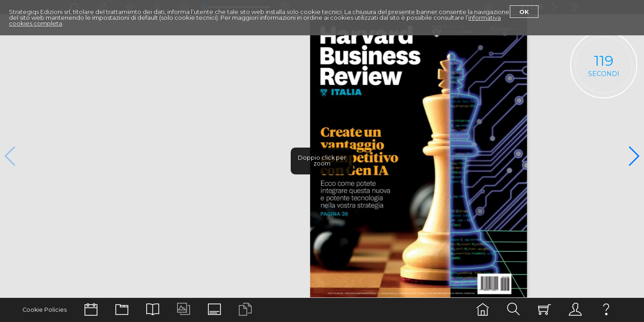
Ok (524, 12)
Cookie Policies (44, 310)
